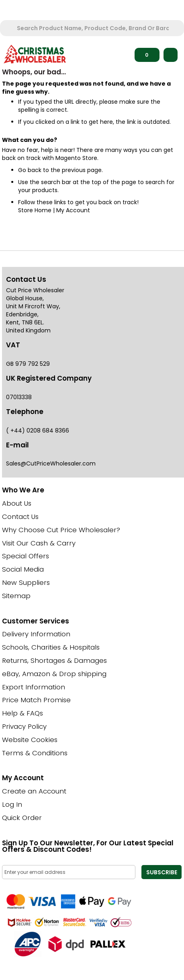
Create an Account (34, 791)
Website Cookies (30, 740)
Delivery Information (36, 634)
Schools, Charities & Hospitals (51, 647)
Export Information (34, 687)
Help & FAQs (22, 713)
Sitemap (16, 596)
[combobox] (93, 28)
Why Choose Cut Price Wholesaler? (61, 530)
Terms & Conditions (35, 753)
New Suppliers (26, 582)
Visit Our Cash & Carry (39, 543)
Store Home (35, 210)
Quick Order (22, 818)
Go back (30, 170)
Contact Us (20, 517)
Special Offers (26, 556)
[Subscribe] (162, 872)
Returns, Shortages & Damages (54, 660)
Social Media (23, 569)
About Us (17, 503)
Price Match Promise (36, 700)
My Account (73, 210)
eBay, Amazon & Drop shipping (54, 674)
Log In (12, 804)
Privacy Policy (24, 726)
